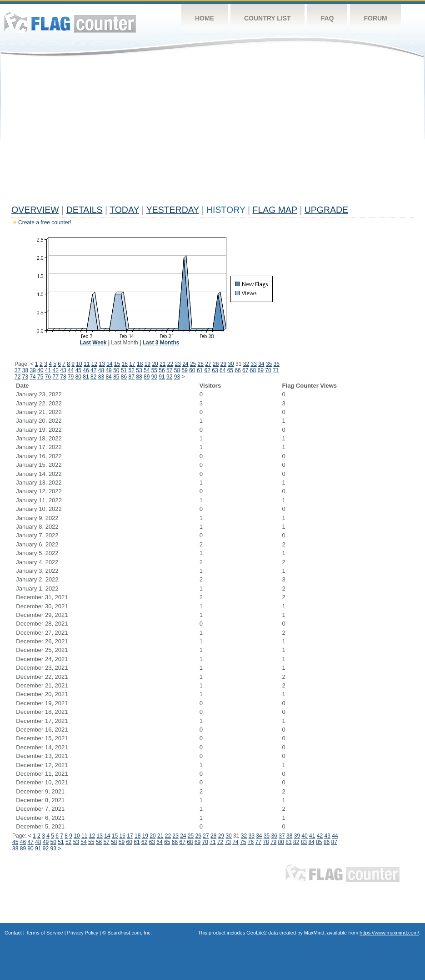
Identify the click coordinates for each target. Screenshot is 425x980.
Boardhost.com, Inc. (130, 933)
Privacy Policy (83, 933)
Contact (13, 933)
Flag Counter (70, 23)
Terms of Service (45, 933)
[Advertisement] (212, 133)
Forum (375, 18)
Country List (267, 18)
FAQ (327, 18)
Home (205, 18)
